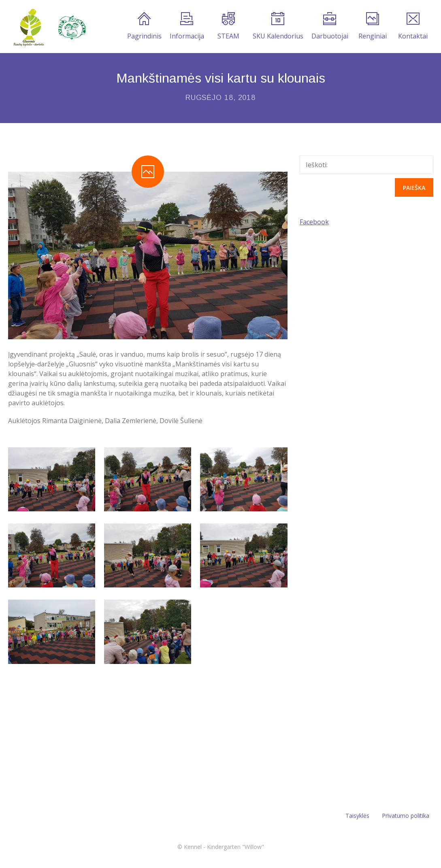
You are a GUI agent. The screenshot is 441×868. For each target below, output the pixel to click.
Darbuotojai (330, 26)
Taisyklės (357, 816)
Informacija (187, 26)
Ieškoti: (317, 165)
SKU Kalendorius (278, 26)
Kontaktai (413, 26)
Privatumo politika (406, 816)
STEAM (228, 26)
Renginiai (373, 26)
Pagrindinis (144, 26)
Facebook (314, 222)
